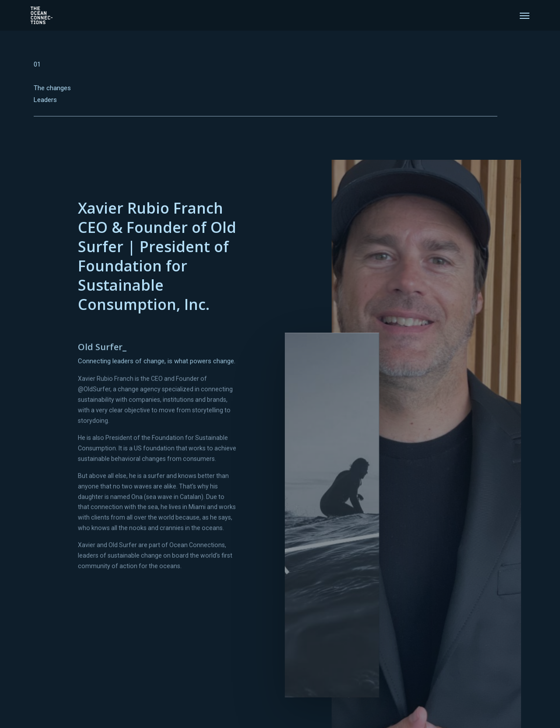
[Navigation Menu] (525, 15)
